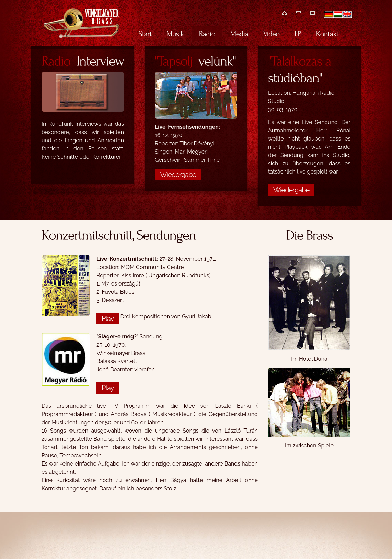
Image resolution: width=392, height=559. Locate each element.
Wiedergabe (178, 175)
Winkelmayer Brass (81, 23)
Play (108, 318)
